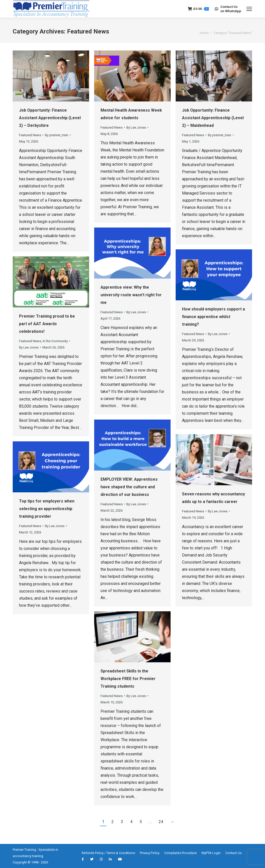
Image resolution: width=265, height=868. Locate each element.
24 (161, 822)
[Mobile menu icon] (249, 9)
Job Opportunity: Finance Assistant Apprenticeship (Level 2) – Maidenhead (213, 118)
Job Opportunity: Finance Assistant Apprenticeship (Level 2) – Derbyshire (50, 118)
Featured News (30, 135)
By (57, 135)
